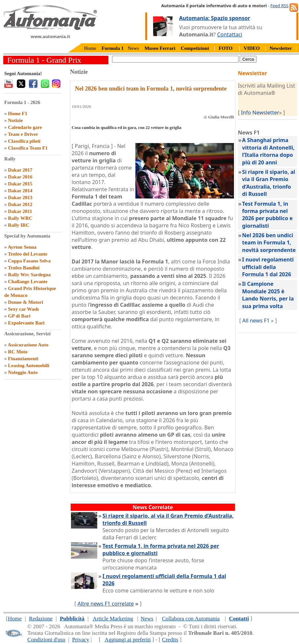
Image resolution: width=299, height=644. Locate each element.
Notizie (15, 120)
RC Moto (18, 352)
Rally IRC (19, 225)
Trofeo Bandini (24, 268)
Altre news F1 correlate (106, 604)
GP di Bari (19, 316)
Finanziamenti (23, 359)
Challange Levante (28, 281)
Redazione (41, 619)
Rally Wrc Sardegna (29, 275)
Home (90, 48)
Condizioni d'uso (46, 640)
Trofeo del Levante (28, 254)
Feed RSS (279, 6)
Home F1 (18, 114)
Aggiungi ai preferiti (128, 640)
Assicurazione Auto (28, 345)
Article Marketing (113, 619)
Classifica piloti (24, 141)
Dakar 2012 (20, 204)
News (133, 48)
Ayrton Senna (22, 247)
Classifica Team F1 (28, 148)
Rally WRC (20, 218)
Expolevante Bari (26, 323)
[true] (175, 59)
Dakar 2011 (20, 211)
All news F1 (256, 321)
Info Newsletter (260, 113)
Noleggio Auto (23, 372)
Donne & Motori (25, 302)
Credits (170, 640)
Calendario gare (25, 127)
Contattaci (230, 34)
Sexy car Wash (23, 309)
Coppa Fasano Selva (29, 261)
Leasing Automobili (28, 365)
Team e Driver (23, 134)
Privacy (80, 640)
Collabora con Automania (191, 619)
